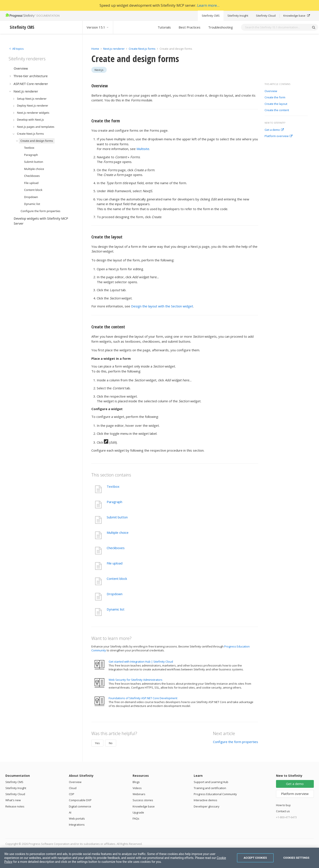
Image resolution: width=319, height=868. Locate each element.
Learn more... (208, 5)
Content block (117, 579)
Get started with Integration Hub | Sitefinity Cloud (141, 662)
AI (70, 812)
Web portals (77, 818)
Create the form (275, 98)
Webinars (139, 794)
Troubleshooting (221, 27)
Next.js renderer (114, 49)
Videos (137, 788)
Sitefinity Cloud (266, 16)
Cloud (73, 788)
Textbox (113, 486)
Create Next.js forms (142, 49)
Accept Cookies (255, 858)
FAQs (136, 818)
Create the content (277, 110)
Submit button (117, 517)
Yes (97, 743)
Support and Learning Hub (211, 782)
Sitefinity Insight (238, 16)
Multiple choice (118, 532)
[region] (159, 858)
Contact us (283, 811)
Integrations (77, 825)
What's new (13, 800)
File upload (115, 563)
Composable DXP (80, 800)
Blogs (136, 782)
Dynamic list (116, 609)
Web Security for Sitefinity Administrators (136, 680)
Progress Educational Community (215, 794)
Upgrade (138, 812)
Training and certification (210, 788)
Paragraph (114, 502)
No (111, 743)
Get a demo (274, 130)
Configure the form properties (236, 742)
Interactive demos (206, 800)
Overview (271, 91)
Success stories (143, 800)
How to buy (283, 805)
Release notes (15, 806)
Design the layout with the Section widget (162, 306)
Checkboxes (116, 548)
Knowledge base (297, 16)
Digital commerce (80, 806)
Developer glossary (207, 806)
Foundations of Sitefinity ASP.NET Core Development (143, 698)
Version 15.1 (98, 27)
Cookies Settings (296, 858)
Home (95, 49)
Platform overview (279, 136)
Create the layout (276, 104)
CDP (72, 794)
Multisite (143, 149)
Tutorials (164, 27)
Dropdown (115, 594)
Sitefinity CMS (211, 16)
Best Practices (190, 27)
